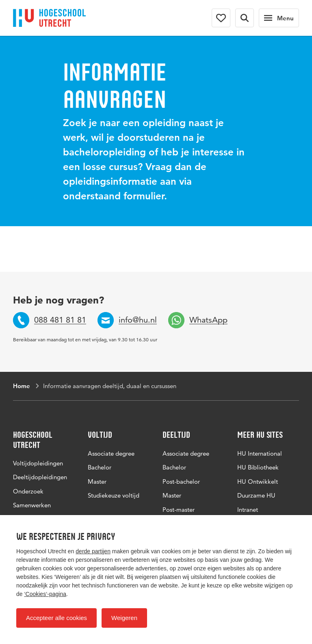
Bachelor (100, 467)
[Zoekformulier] (245, 18)
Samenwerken (32, 505)
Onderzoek (28, 491)
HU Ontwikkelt (258, 481)
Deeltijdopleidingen (40, 477)
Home (22, 386)
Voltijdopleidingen (38, 463)
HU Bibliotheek (258, 467)
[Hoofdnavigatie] (279, 18)
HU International (260, 453)
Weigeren (124, 618)
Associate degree (111, 453)
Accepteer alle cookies (56, 618)
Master (97, 481)
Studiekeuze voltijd (114, 495)
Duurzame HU (256, 495)
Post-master (179, 510)
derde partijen (93, 551)
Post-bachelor (181, 481)
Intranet (248, 510)
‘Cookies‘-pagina (45, 594)
